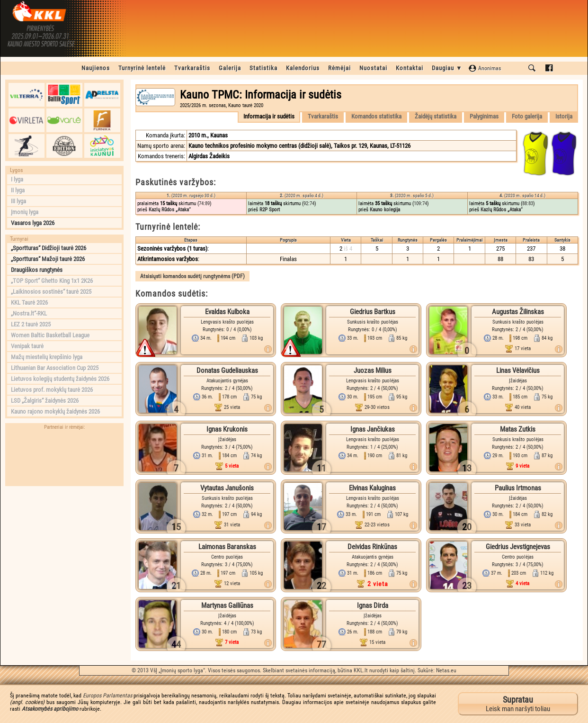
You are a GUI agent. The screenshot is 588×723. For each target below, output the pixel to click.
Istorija (564, 116)
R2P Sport (270, 210)
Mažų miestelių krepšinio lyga (47, 357)
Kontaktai (410, 68)
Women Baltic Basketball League (50, 335)
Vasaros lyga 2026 (33, 223)
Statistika (263, 68)
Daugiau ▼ (447, 68)
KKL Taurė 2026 (29, 303)
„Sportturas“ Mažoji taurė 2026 (48, 259)
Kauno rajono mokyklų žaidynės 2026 (55, 411)
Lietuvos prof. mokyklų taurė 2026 (52, 390)
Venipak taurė (27, 346)
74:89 (204, 203)
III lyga (18, 201)
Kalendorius (303, 68)
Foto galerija (527, 116)
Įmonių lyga (25, 212)
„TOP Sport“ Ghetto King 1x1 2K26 (52, 281)
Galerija (230, 68)
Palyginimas (484, 116)
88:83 (528, 203)
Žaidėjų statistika (436, 116)
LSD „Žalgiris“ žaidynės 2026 (45, 401)
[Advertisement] (64, 550)
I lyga (17, 179)
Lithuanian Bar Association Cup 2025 (55, 368)
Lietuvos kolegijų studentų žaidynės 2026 (60, 379)
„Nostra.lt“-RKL (29, 313)
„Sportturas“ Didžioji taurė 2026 (49, 248)
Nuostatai (373, 68)
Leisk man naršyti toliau (518, 704)
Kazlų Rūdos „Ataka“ (170, 210)
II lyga (18, 190)
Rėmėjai (339, 68)
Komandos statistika (376, 116)
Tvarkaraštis (192, 68)
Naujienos (96, 68)
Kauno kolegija (385, 210)
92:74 (309, 203)
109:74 (420, 203)
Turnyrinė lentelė (142, 68)
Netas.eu (446, 670)
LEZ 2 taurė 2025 (31, 324)
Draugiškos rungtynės (37, 270)
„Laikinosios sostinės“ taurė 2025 (51, 292)
